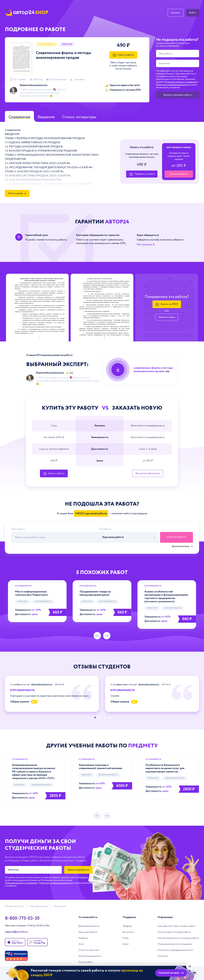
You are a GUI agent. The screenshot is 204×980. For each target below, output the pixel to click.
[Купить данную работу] (140, 370)
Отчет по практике (89, 950)
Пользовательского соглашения (181, 82)
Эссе (81, 944)
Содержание (19, 117)
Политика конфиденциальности (175, 950)
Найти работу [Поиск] (177, 537)
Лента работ (86, 962)
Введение (46, 117)
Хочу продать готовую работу (174, 932)
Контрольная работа (90, 956)
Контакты (163, 956)
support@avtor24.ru (16, 932)
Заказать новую (167, 317)
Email (126, 944)
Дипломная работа (41, 785)
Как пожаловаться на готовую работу (178, 938)
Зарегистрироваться (78, 870)
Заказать (176, 13)
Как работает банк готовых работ (177, 926)
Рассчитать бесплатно (148, 473)
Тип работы (105, 529)
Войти (192, 13)
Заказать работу (179, 174)
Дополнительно (180, 546)
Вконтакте (128, 932)
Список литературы (79, 117)
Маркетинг (67, 44)
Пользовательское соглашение (175, 944)
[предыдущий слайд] (97, 636)
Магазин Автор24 (15, 906)
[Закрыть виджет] (190, 966)
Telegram (127, 926)
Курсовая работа (47, 44)
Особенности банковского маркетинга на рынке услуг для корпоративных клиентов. (165, 768)
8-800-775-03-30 (22, 918)
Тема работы (18, 529)
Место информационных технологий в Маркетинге (31, 593)
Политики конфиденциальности (173, 85)
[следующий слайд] (107, 636)
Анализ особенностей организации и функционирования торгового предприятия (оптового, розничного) (166, 597)
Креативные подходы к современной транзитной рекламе (101, 767)
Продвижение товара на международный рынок (95, 593)
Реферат (83, 938)
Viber (126, 938)
